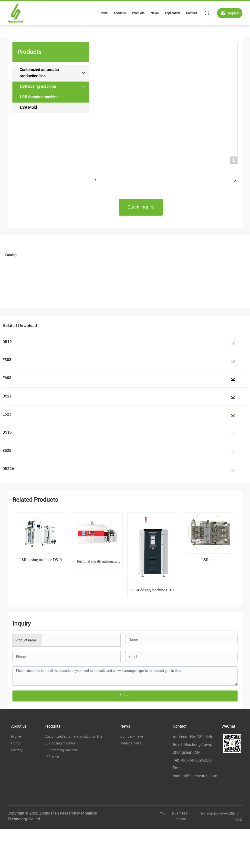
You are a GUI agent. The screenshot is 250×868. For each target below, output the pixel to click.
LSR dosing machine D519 (41, 560)
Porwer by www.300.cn (221, 813)
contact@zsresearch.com (195, 776)
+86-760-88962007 (196, 760)
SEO (239, 820)
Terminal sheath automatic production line (97, 563)
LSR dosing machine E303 (153, 590)
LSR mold (209, 560)
